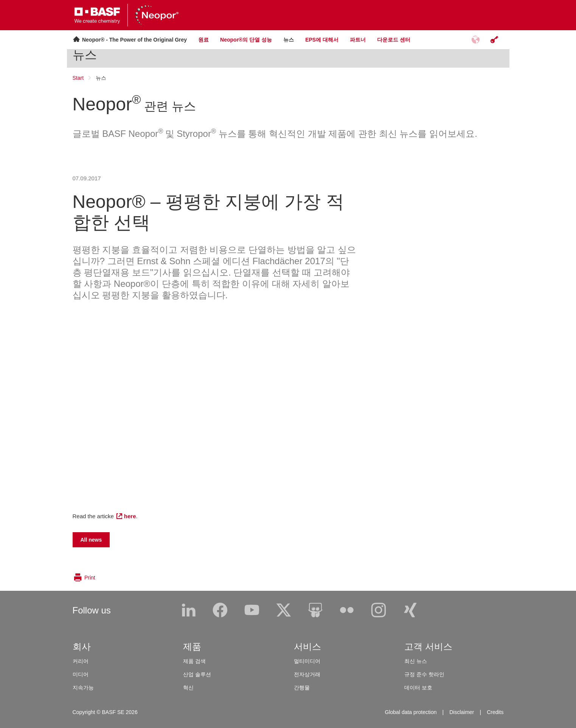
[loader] (0, 7)
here (130, 516)
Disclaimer (462, 712)
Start (78, 78)
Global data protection (411, 712)
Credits (495, 712)
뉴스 (85, 55)
